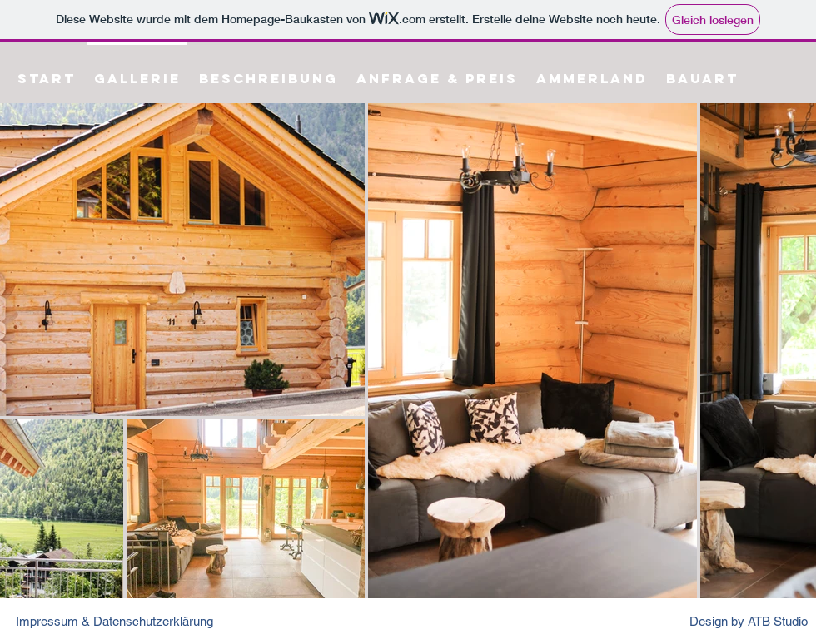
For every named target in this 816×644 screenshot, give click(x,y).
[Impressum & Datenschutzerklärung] (126, 621)
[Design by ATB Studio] (747, 621)
